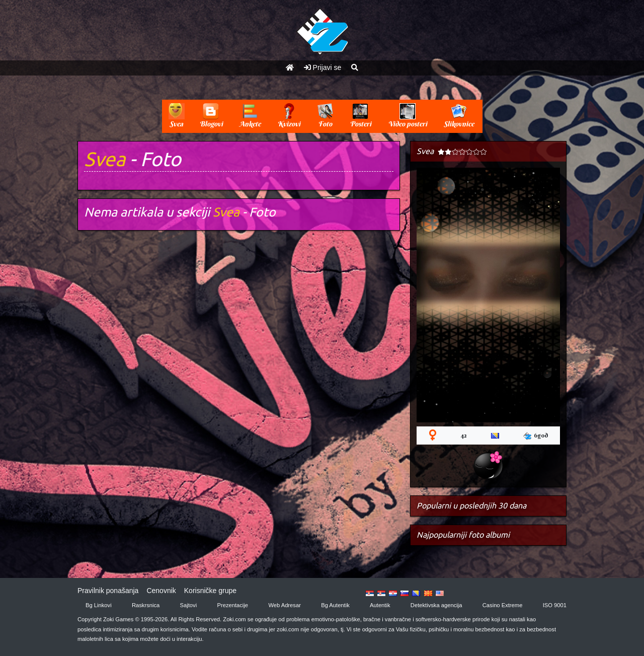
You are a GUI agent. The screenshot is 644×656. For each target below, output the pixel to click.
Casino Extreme (503, 605)
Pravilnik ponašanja (108, 591)
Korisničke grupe (210, 591)
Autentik (380, 605)
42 (464, 435)
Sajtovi (189, 605)
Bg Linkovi (99, 605)
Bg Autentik (335, 605)
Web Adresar (284, 605)
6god (536, 436)
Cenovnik (161, 591)
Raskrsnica (146, 605)
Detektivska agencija (436, 605)
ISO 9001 (555, 605)
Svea (105, 159)
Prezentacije (233, 605)
